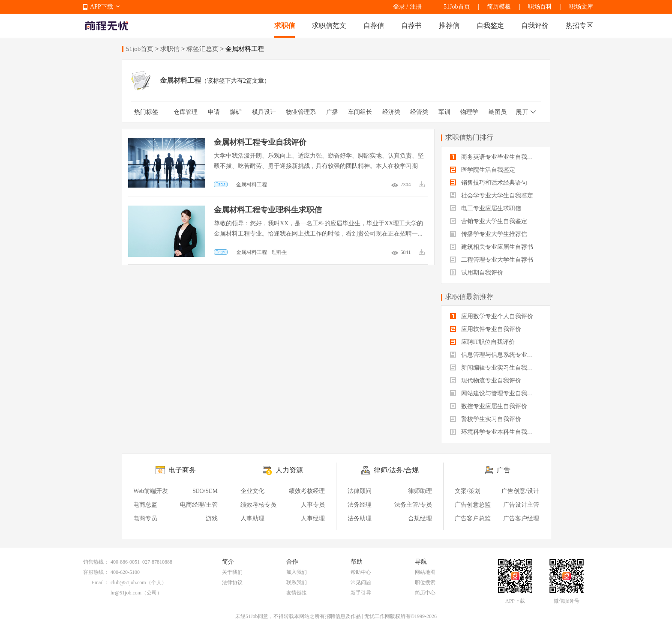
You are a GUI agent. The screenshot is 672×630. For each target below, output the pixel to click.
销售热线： (96, 562)
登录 (399, 7)
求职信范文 (329, 25)
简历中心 (425, 593)
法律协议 (232, 582)
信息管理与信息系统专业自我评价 (496, 355)
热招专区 (579, 25)
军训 (444, 112)
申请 (214, 112)
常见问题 (361, 582)
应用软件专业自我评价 (486, 329)
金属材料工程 (252, 185)
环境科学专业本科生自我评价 (495, 432)
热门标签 (146, 112)
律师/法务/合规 (396, 470)
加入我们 (297, 572)
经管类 (419, 112)
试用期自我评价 (477, 273)
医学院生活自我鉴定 (483, 170)
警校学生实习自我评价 (486, 419)
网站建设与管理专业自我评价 (495, 393)
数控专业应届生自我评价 (489, 406)
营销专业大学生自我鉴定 (489, 221)
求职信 (285, 25)
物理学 (469, 112)
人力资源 (289, 470)
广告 (504, 470)
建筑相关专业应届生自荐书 (492, 247)
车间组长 (360, 112)
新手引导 (361, 593)
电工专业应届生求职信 (486, 208)
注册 (416, 7)
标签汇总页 (202, 49)
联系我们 (297, 582)
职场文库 (581, 7)
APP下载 (102, 7)
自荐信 (374, 25)
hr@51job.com (126, 593)
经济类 (391, 112)
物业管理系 (301, 112)
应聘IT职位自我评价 (482, 342)
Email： (100, 582)
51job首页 (140, 49)
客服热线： (96, 572)
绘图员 (498, 112)
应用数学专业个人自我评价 (492, 316)
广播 (332, 112)
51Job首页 (457, 7)
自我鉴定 (490, 25)
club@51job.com (128, 582)
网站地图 (425, 572)
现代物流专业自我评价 (486, 381)
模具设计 (264, 112)
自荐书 (411, 25)
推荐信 (449, 25)
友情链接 (297, 593)
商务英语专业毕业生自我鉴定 (495, 157)
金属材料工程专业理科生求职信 (268, 210)
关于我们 (232, 572)
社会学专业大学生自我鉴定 (492, 196)
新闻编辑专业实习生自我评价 (495, 368)
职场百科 (540, 7)
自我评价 (535, 25)
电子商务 (182, 470)
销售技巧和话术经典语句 (489, 183)
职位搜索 (425, 582)
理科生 (279, 252)
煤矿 (236, 112)
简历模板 (499, 7)
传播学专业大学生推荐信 (489, 234)
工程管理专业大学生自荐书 (492, 260)
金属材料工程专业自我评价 (260, 142)
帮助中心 (361, 572)
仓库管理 (186, 112)
